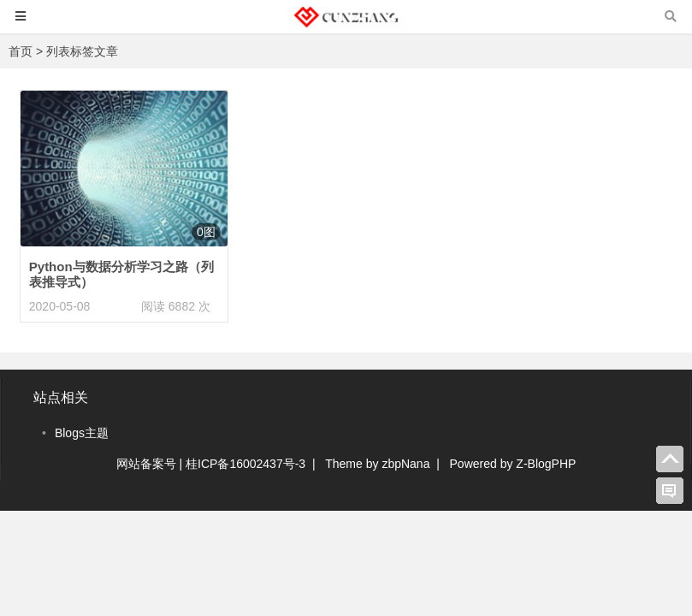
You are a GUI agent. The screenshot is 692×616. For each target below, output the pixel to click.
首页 (21, 51)
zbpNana (405, 464)
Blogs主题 (82, 433)
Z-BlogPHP (546, 464)
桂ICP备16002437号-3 (245, 464)
